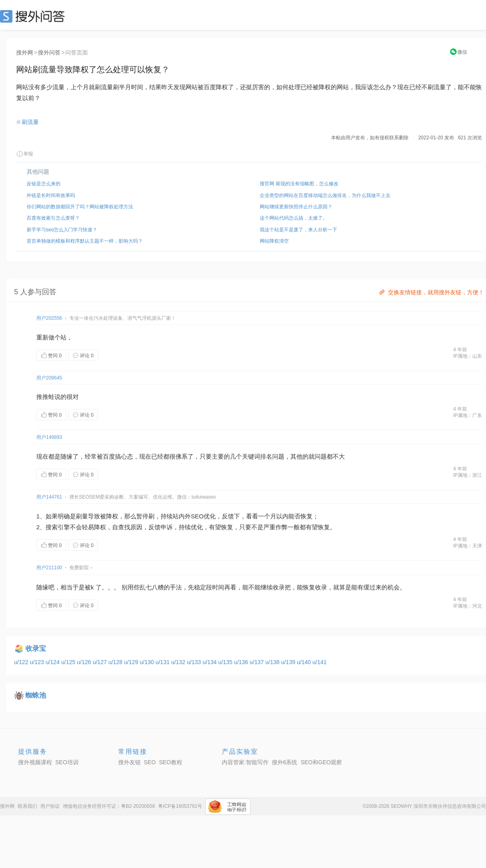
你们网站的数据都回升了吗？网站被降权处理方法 (80, 207)
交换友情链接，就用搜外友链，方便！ (431, 292)
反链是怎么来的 (44, 184)
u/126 (85, 662)
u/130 (148, 662)
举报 (25, 154)
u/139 (289, 662)
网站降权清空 (274, 241)
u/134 (210, 662)
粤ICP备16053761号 (180, 806)
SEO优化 (203, 516)
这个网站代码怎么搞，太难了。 (294, 218)
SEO (34, 16)
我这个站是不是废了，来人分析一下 (298, 230)
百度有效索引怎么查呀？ (53, 218)
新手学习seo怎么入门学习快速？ (62, 230)
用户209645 (49, 378)
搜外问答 (49, 52)
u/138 (273, 662)
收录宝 (36, 649)
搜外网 (25, 52)
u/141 (320, 662)
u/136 (242, 662)
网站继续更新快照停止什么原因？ (296, 207)
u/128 (116, 662)
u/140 (305, 662)
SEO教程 (171, 762)
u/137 (258, 662)
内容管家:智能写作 (245, 762)
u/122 (22, 662)
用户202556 (49, 318)
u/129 (132, 662)
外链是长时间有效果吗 (51, 195)
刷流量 (30, 122)
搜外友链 (129, 762)
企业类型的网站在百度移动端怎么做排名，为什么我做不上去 (325, 195)
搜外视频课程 (35, 762)
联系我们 (27, 806)
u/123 (38, 662)
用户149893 (49, 437)
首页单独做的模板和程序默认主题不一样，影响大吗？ (85, 241)
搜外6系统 (285, 762)
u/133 (195, 662)
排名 (266, 456)
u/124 (53, 662)
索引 (58, 527)
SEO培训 (67, 762)
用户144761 (49, 497)
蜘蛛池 (36, 695)
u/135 (226, 662)
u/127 (101, 662)
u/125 (69, 662)
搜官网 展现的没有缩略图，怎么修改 (299, 184)
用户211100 (49, 568)
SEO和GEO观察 (321, 762)
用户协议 (50, 806)
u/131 (163, 662)
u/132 (179, 662)
